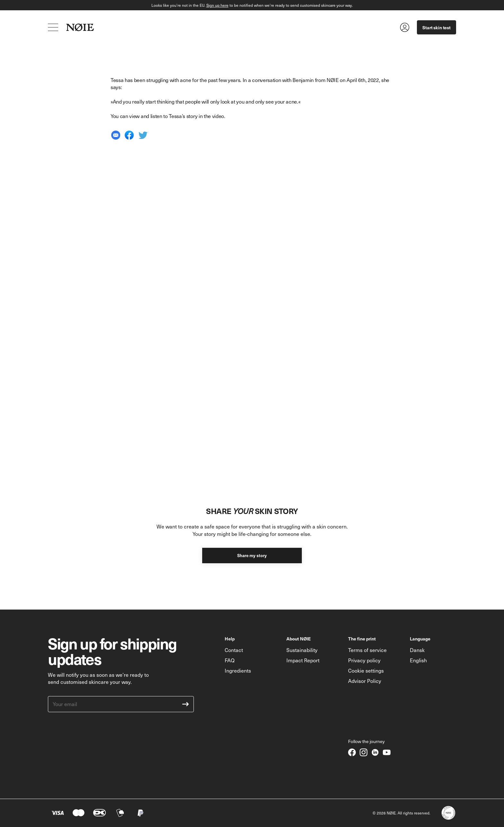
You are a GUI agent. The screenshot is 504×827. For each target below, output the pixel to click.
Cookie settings (366, 671)
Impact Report (303, 660)
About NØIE (299, 639)
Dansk (417, 650)
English (418, 660)
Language (420, 639)
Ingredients (238, 671)
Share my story (252, 555)
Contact (234, 650)
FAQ (230, 660)
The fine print (362, 639)
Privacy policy (364, 660)
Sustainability (302, 650)
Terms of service (367, 650)
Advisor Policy (365, 681)
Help (230, 639)
